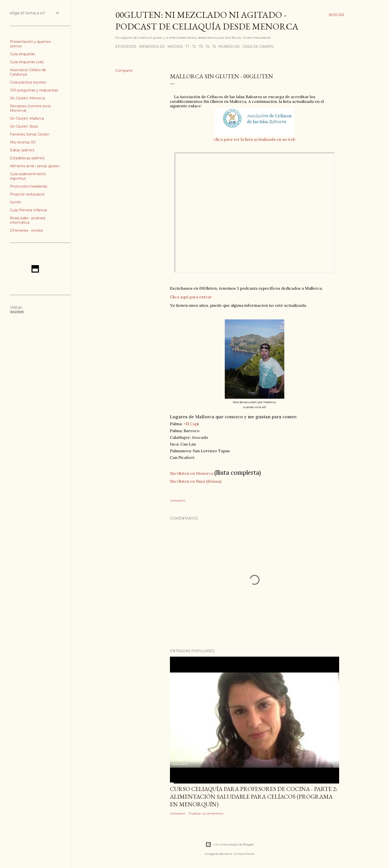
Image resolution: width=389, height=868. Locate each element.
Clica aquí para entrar (191, 297)
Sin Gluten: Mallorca (27, 118)
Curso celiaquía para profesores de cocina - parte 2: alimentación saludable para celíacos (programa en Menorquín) (254, 797)
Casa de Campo (258, 47)
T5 (214, 47)
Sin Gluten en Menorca (192, 473)
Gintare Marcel (244, 854)
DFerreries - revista (26, 230)
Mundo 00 (229, 47)
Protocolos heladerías (29, 186)
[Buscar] (336, 15)
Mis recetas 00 (23, 142)
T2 (194, 47)
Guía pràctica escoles (28, 82)
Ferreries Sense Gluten (30, 134)
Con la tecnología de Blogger (230, 844)
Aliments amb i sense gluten (35, 166)
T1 (187, 47)
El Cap (192, 424)
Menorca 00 (152, 47)
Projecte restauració (27, 194)
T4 (207, 47)
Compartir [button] (124, 71)
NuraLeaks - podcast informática (28, 220)
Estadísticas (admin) (27, 158)
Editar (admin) (22, 150)
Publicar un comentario (206, 813)
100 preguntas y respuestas (34, 90)
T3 (201, 47)
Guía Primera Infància (28, 210)
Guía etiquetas (22, 54)
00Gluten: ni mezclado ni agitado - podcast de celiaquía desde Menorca (207, 21)
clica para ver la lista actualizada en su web (255, 139)
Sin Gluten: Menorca (27, 98)
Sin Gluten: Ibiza (24, 126)
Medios (175, 47)
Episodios (126, 47)
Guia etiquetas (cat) (27, 62)
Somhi (16, 202)
